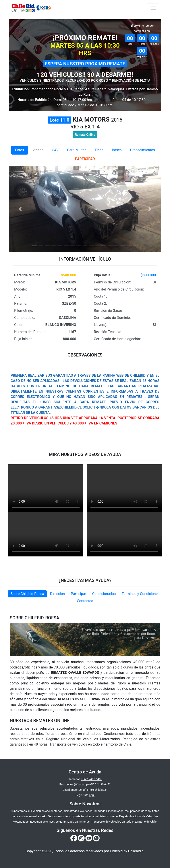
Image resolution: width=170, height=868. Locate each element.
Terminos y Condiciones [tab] (141, 594)
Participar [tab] (78, 594)
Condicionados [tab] (104, 594)
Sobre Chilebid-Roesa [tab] (27, 594)
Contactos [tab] (85, 601)
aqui (92, 795)
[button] (20, 209)
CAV (55, 150)
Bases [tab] (117, 150)
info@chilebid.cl (97, 790)
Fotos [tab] (19, 150)
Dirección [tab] (57, 594)
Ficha (99, 150)
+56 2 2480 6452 (100, 784)
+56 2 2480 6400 (92, 779)
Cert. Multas (77, 150)
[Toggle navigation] (153, 8)
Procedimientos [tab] (143, 150)
